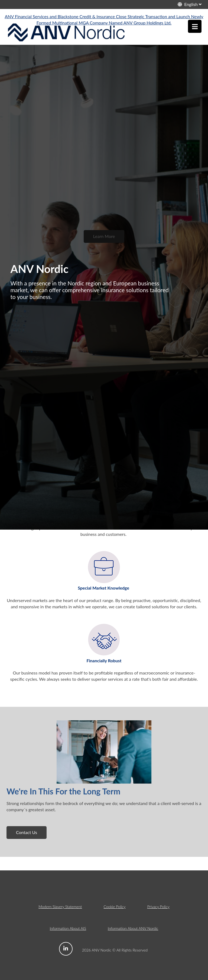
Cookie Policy (114, 907)
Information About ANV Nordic (133, 928)
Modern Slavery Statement (60, 907)
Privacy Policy (158, 907)
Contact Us (27, 832)
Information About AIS (68, 928)
